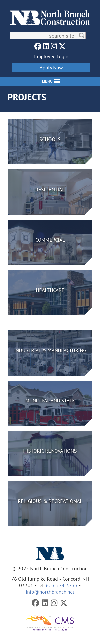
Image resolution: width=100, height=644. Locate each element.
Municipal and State (50, 401)
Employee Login (51, 56)
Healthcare (50, 290)
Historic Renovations (50, 451)
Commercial (50, 240)
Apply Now (51, 67)
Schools (50, 139)
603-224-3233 (62, 585)
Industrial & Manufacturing (50, 350)
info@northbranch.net (50, 592)
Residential (50, 189)
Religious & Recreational (50, 501)
